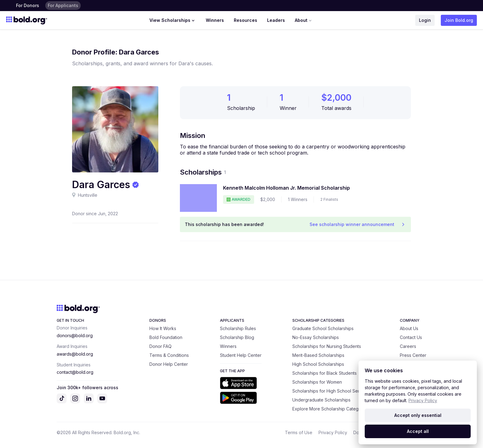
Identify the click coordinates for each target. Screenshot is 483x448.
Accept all (418, 431)
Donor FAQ (160, 346)
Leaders (276, 20)
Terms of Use (299, 432)
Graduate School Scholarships (323, 328)
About (304, 20)
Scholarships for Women (317, 382)
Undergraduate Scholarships (321, 400)
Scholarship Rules (238, 328)
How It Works (163, 328)
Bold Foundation (166, 337)
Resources (246, 20)
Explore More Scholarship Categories (331, 409)
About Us (409, 328)
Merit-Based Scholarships (318, 355)
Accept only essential (418, 415)
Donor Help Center (169, 364)
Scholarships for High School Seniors (330, 391)
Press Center (413, 355)
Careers (408, 346)
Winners (215, 20)
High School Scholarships (318, 364)
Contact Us (411, 337)
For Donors (28, 5)
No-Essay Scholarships (316, 337)
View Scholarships (173, 20)
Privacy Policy (333, 432)
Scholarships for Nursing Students (327, 346)
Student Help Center (241, 355)
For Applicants (63, 5)
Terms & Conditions (169, 355)
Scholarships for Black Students (325, 373)
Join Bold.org (459, 20)
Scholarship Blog (237, 337)
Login (425, 20)
